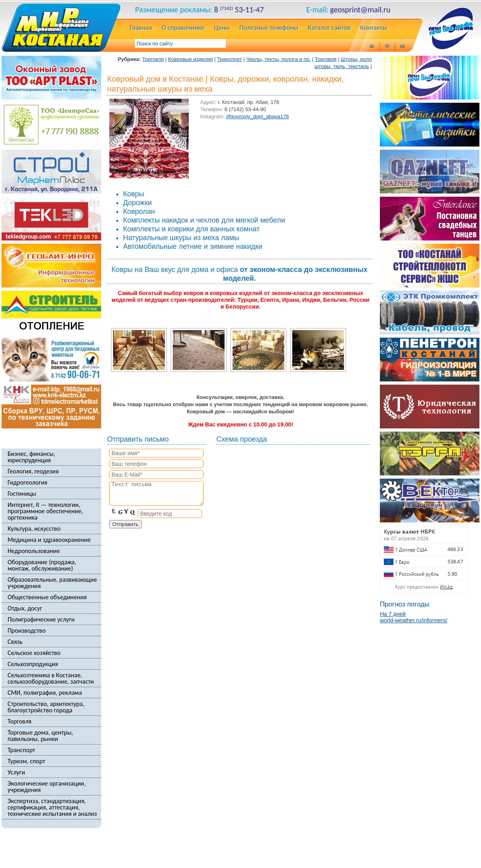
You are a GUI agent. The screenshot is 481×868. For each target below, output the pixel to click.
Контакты (373, 28)
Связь (15, 642)
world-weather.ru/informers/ (414, 620)
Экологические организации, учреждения (47, 787)
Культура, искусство (34, 529)
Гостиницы (22, 494)
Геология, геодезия (33, 471)
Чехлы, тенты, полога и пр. (278, 59)
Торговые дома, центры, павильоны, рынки (40, 736)
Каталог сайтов (329, 28)
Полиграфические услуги (41, 620)
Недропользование (34, 551)
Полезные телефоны (269, 28)
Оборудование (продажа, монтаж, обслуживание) (42, 565)
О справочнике (183, 28)
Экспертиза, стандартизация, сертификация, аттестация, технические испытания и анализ (52, 807)
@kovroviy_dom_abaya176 (258, 116)
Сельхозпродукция (33, 664)
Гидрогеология (27, 483)
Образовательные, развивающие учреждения (52, 583)
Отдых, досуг (25, 608)
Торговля (20, 721)
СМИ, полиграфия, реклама (45, 693)
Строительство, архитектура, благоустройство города (46, 707)
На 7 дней (393, 614)
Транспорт (21, 750)
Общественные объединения (47, 597)
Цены (222, 28)
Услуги (16, 772)
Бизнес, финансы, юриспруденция (31, 457)
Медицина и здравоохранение (49, 540)
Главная (141, 28)
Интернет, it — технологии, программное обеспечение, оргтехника (45, 511)
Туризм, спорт (26, 761)
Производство (27, 631)
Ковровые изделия (190, 59)
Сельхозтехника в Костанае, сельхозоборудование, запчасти (51, 678)
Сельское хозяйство (34, 653)
